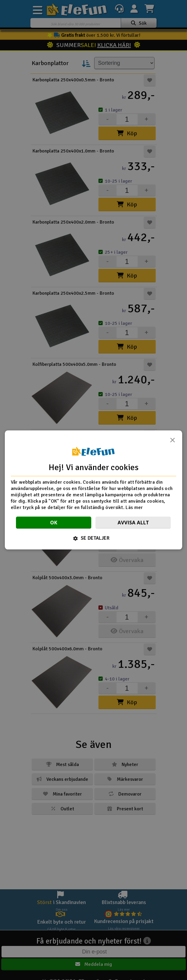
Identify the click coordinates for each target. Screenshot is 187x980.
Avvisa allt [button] (133, 523)
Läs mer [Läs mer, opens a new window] (134, 507)
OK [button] (54, 523)
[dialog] (94, 490)
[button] (93, 539)
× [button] (173, 442)
